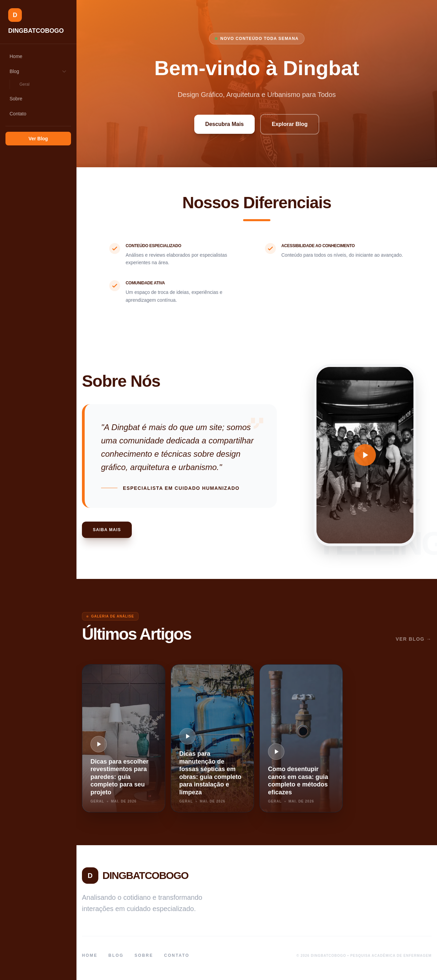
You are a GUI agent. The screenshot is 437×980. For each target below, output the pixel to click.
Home (16, 56)
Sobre (16, 99)
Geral (24, 84)
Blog (38, 71)
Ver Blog (38, 139)
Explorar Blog (290, 124)
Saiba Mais (107, 530)
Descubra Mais (224, 124)
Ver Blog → (414, 639)
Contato (18, 114)
